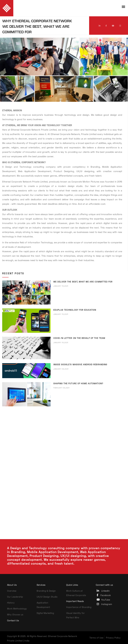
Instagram (104, 604)
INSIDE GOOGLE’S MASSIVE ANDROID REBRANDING (80, 364)
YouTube (103, 600)
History (11, 603)
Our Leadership (15, 597)
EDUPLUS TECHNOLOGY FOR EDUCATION (75, 310)
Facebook (104, 595)
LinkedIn (103, 591)
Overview (12, 591)
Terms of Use (96, 638)
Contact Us (13, 620)
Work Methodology (17, 609)
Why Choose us (15, 614)
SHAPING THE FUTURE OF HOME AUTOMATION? (78, 383)
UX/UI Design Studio (47, 597)
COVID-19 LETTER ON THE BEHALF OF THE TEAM (79, 338)
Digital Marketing (45, 613)
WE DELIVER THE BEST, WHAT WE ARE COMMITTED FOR (83, 282)
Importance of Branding (79, 607)
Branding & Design (46, 591)
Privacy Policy (113, 638)
